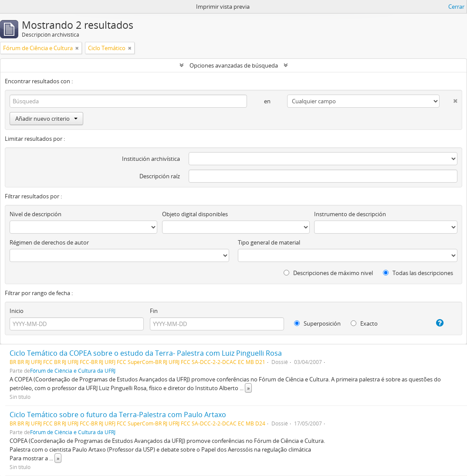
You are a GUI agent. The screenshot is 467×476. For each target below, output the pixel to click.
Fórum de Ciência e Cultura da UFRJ (73, 371)
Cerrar (456, 7)
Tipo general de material (269, 242)
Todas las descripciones (418, 273)
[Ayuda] (435, 323)
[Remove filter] (77, 48)
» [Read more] (248, 388)
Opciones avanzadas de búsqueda (234, 65)
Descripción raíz (160, 176)
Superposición (317, 323)
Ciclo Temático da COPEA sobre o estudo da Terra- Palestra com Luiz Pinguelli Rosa (146, 353)
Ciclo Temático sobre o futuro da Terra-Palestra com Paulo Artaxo (118, 415)
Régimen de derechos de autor (49, 242)
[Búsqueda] (128, 101)
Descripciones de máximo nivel (328, 273)
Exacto (364, 323)
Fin (154, 311)
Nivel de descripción (36, 214)
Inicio (17, 311)
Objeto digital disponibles (195, 214)
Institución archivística (151, 159)
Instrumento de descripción (350, 214)
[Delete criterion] (448, 99)
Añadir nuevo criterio (46, 119)
